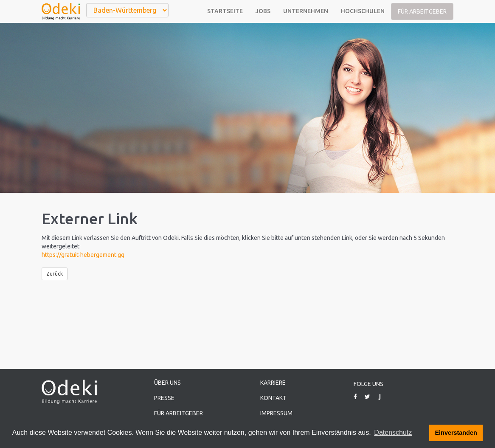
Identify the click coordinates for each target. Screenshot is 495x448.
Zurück (55, 274)
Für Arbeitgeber (422, 11)
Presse (164, 398)
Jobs (263, 11)
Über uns (167, 383)
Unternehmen (306, 11)
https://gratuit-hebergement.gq (83, 255)
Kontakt (273, 398)
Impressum (276, 413)
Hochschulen (363, 11)
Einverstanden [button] (456, 433)
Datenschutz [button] (393, 433)
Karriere (273, 383)
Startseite (225, 11)
